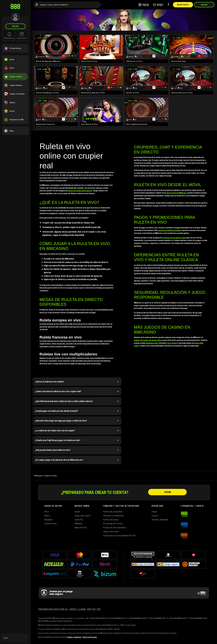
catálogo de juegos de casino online (148, 340)
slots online (172, 343)
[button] (77, 382)
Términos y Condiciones (74, 637)
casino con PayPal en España (169, 230)
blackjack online (152, 343)
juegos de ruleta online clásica (80, 191)
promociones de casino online (174, 238)
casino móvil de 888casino (176, 193)
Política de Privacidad (90, 637)
